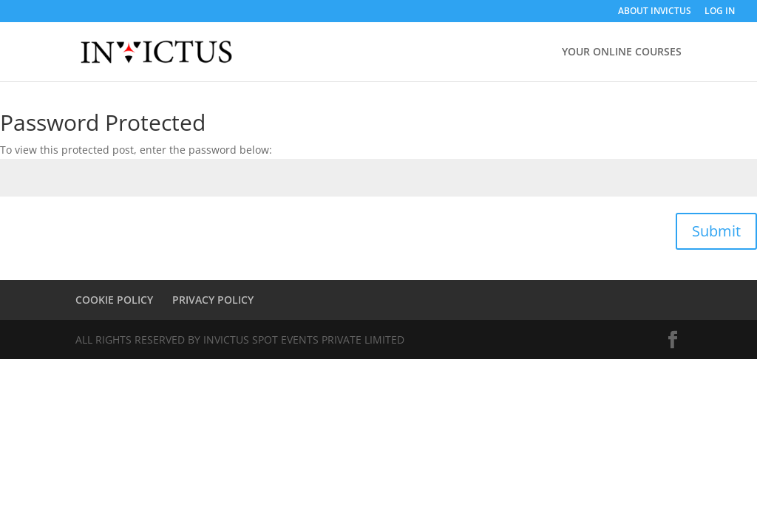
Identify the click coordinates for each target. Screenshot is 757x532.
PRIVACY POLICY (213, 300)
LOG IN (720, 12)
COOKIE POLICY (114, 300)
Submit (716, 231)
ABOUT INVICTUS (655, 12)
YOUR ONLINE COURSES (622, 52)
